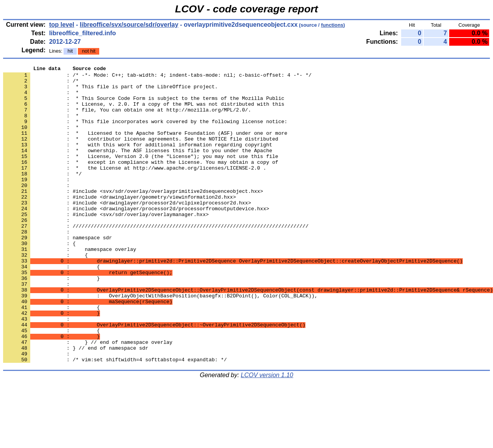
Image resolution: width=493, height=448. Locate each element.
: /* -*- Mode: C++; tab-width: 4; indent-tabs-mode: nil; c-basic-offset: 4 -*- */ (157, 77)
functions (332, 25)
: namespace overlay (70, 286)
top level (62, 25)
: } (52, 321)
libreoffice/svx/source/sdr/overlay (129, 25)
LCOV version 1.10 (267, 434)
